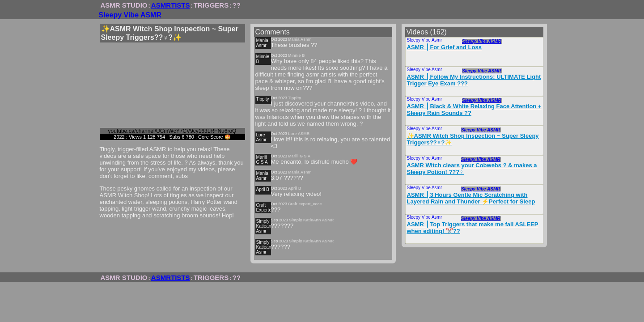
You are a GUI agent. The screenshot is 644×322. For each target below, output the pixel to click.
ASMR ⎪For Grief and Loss (444, 47)
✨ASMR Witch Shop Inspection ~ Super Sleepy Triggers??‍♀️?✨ (473, 139)
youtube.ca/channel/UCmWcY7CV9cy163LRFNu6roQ (172, 131)
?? (237, 5)
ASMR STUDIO (124, 5)
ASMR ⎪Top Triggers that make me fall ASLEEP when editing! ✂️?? (473, 228)
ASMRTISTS (171, 5)
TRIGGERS (211, 5)
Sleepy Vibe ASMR (130, 15)
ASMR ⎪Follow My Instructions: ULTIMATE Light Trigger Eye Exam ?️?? (474, 80)
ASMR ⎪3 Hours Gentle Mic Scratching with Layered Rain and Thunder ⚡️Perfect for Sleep (471, 198)
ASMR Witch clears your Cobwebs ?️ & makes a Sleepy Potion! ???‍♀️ (472, 169)
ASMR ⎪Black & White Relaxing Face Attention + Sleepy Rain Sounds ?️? (474, 110)
